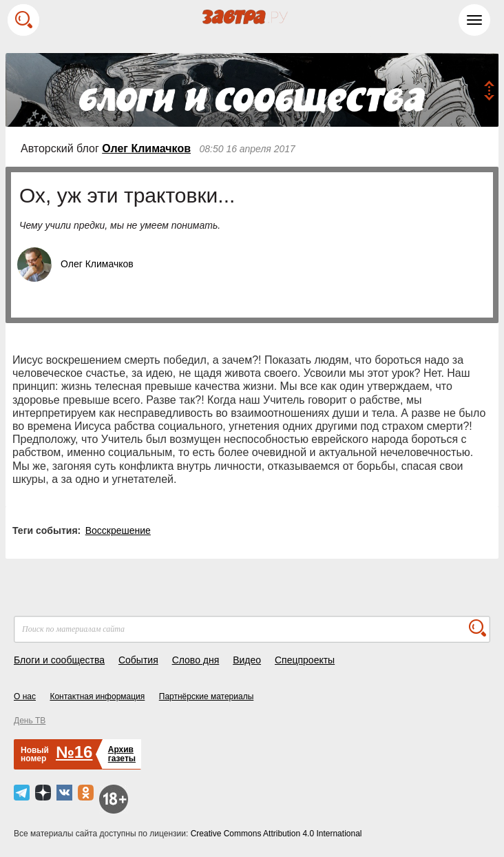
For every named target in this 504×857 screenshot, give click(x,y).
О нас (25, 696)
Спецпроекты (305, 660)
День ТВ (30, 721)
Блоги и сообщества (59, 660)
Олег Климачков (146, 148)
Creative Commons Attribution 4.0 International (276, 834)
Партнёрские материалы (207, 696)
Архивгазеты (122, 754)
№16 (74, 752)
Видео (247, 660)
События (138, 660)
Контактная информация (97, 696)
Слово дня (196, 660)
